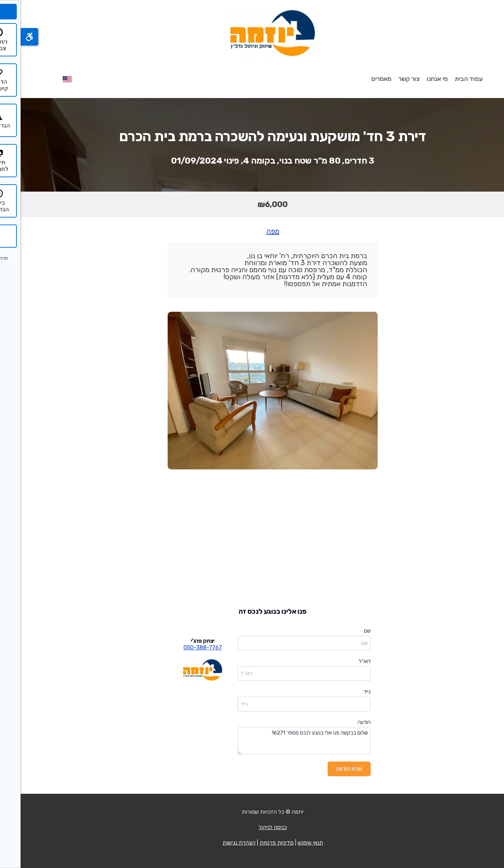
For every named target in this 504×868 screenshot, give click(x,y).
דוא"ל (344, 661)
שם (347, 631)
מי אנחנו (416, 79)
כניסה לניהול (252, 827)
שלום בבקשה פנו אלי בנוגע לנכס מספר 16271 (283, 741)
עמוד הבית (448, 79)
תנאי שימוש (290, 843)
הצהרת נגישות (218, 843)
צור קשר (388, 79)
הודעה (344, 722)
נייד (346, 692)
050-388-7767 (182, 647)
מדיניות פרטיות (256, 843)
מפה (252, 231)
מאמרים (361, 79)
